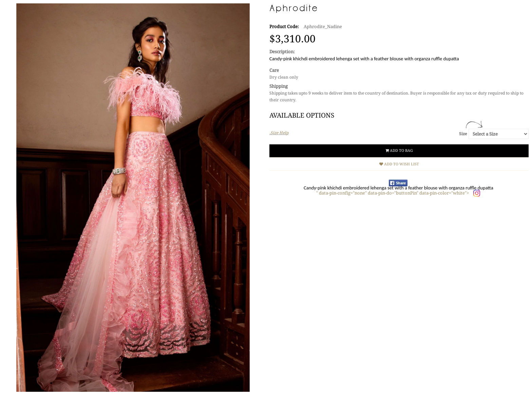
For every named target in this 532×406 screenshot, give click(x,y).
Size (463, 134)
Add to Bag (399, 151)
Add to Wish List (399, 164)
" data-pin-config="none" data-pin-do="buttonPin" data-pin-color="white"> (393, 193)
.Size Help (279, 133)
